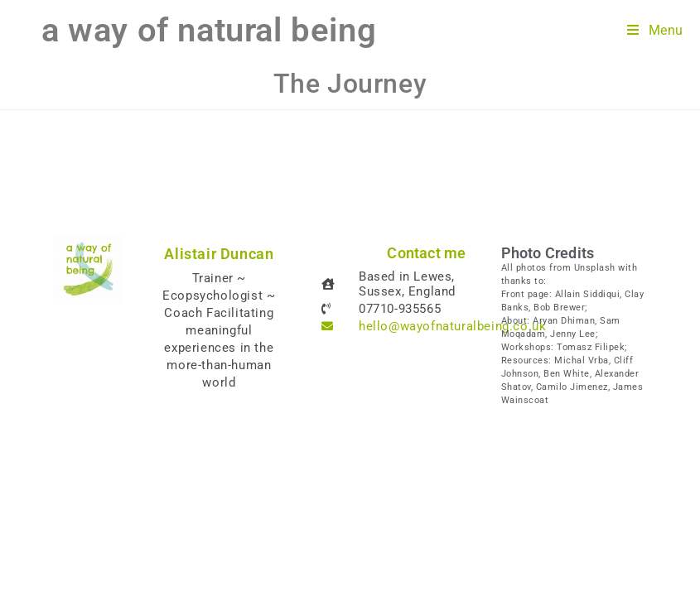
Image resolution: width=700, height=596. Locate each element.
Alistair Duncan (219, 254)
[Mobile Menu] (655, 30)
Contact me (426, 253)
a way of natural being (209, 30)
